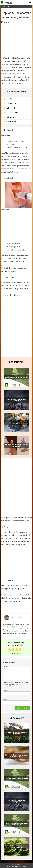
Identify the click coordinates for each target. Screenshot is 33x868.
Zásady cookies (10, 866)
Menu (30, 2)
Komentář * (6, 666)
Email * (5, 699)
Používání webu (19, 866)
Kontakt (25, 866)
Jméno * (5, 690)
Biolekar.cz (5, 7)
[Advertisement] (17, 39)
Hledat (26, 3)
